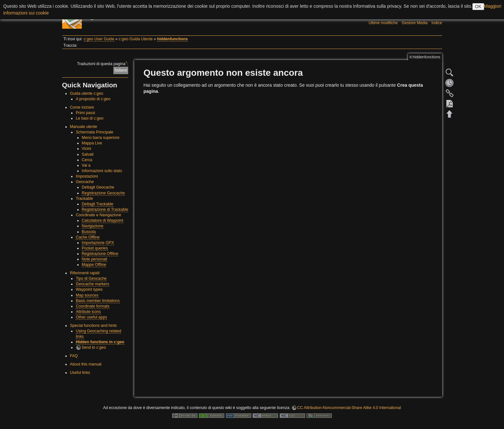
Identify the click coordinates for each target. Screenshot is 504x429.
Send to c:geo (94, 347)
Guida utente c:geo (87, 93)
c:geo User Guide (99, 39)
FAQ (74, 356)
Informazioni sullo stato (102, 171)
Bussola (89, 232)
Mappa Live (92, 143)
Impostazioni (87, 176)
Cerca (87, 160)
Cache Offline (88, 237)
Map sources (87, 295)
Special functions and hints (93, 326)
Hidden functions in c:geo (100, 342)
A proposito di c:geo (93, 99)
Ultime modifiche (383, 23)
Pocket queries (95, 248)
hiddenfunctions (172, 39)
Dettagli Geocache (98, 187)
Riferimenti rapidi (85, 273)
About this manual (86, 364)
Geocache (85, 182)
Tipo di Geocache (91, 278)
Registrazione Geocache (103, 193)
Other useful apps (91, 317)
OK (478, 6)
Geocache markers (92, 284)
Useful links (80, 373)
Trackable (84, 199)
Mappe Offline (94, 265)
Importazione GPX (98, 243)
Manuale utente (83, 127)
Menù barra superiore (101, 138)
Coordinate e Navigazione (98, 215)
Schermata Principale (94, 132)
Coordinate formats (92, 306)
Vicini (86, 149)
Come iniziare (82, 107)
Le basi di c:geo (90, 118)
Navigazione (93, 226)
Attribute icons (88, 312)
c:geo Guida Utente (136, 39)
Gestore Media (414, 23)
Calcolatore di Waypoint (103, 220)
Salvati (88, 154)
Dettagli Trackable (98, 204)
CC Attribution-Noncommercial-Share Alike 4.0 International (349, 408)
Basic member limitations (98, 301)
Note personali (95, 259)
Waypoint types (89, 289)
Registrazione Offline (100, 254)
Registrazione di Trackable (105, 210)
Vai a (86, 165)
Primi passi (85, 113)
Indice (437, 23)
